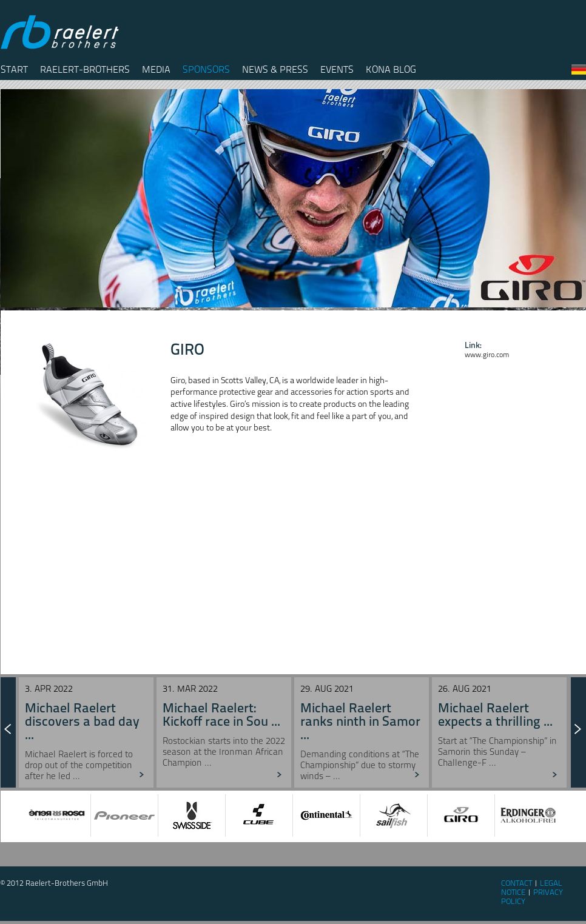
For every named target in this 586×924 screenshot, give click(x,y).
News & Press (275, 69)
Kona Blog (391, 69)
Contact (517, 883)
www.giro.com (487, 355)
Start (14, 69)
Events (337, 69)
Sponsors (206, 69)
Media (156, 69)
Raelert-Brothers (85, 69)
